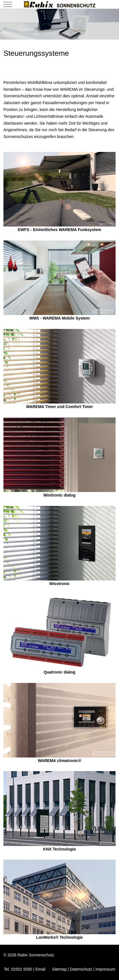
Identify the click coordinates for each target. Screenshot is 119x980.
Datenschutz (81, 969)
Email (40, 969)
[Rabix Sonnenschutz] (60, 4)
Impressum (105, 969)
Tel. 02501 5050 (18, 969)
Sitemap (59, 969)
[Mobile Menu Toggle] (8, 4)
